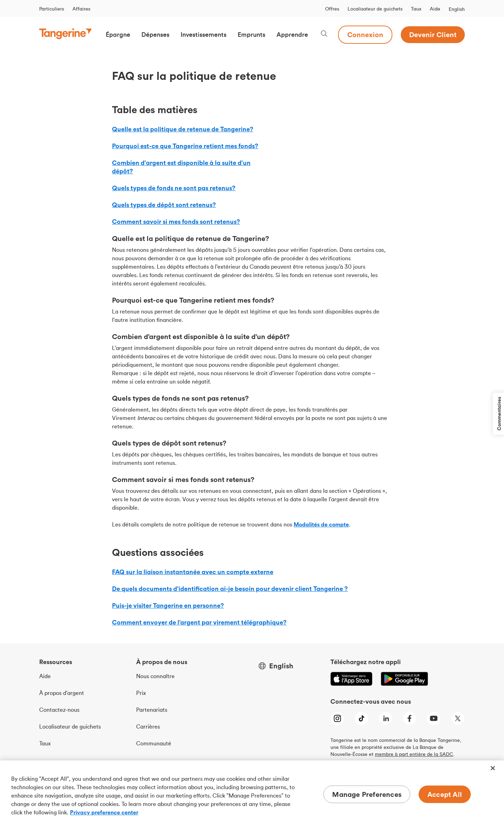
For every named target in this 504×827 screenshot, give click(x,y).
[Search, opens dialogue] (324, 35)
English (457, 9)
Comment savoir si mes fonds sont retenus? (176, 222)
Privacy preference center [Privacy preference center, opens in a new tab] (104, 812)
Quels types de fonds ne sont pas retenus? (174, 188)
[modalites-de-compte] (321, 524)
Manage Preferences (367, 794)
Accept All (445, 794)
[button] (118, 35)
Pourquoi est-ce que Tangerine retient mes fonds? (185, 146)
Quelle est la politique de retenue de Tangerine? (183, 129)
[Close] (493, 768)
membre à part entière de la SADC (414, 754)
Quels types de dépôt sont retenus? (164, 205)
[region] (252, 794)
